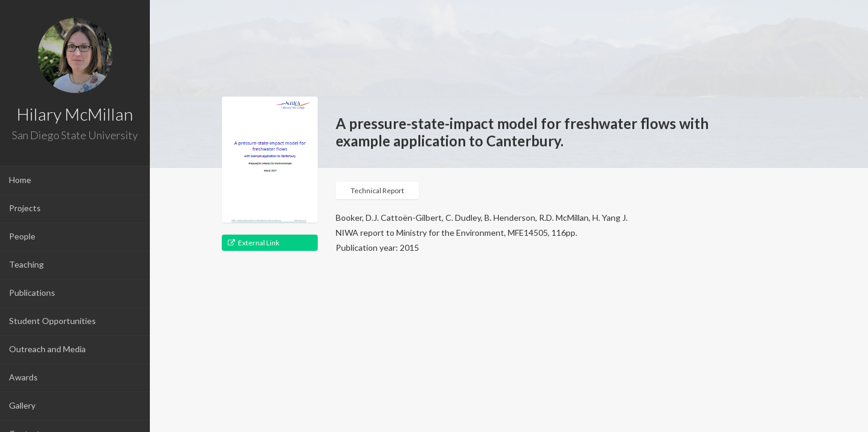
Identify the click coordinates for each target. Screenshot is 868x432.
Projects (25, 208)
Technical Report (377, 190)
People (22, 236)
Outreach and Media (47, 349)
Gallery (22, 405)
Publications (32, 292)
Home (20, 180)
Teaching (26, 264)
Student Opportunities (52, 321)
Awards (23, 377)
